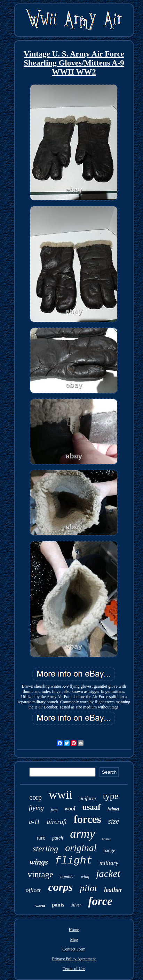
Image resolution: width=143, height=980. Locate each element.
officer (33, 890)
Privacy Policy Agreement (74, 959)
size (114, 821)
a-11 (34, 822)
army (82, 834)
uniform (88, 798)
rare (41, 838)
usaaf (92, 807)
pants (58, 905)
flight (74, 861)
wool (70, 809)
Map (74, 939)
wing (85, 877)
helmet (113, 809)
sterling (45, 849)
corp (36, 797)
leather (113, 890)
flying (36, 808)
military (109, 863)
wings (39, 862)
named (107, 839)
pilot (88, 888)
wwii (61, 795)
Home (74, 930)
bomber (67, 876)
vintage (41, 874)
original (81, 848)
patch (58, 838)
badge (109, 850)
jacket (108, 874)
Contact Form (74, 949)
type (111, 796)
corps (60, 887)
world (40, 906)
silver (76, 905)
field (54, 810)
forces (88, 819)
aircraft (57, 822)
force (100, 901)
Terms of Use (74, 969)
